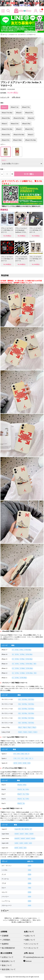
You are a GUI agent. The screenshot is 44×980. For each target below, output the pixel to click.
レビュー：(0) (5, 97)
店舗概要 (5, 936)
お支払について (8, 957)
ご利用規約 (6, 940)
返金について (7, 965)
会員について (30, 936)
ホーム (5, 35)
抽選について (30, 940)
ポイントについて (32, 944)
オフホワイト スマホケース (27, 35)
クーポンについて (32, 948)
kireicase (28, 961)
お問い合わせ (16, 97)
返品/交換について (9, 969)
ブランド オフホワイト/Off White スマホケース (7, 230)
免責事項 (5, 944)
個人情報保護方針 (8, 948)
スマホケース (13, 35)
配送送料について (8, 961)
